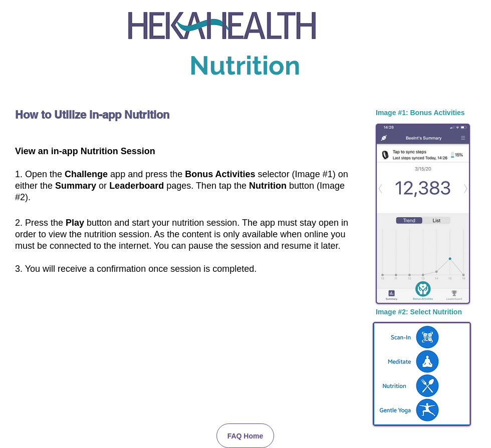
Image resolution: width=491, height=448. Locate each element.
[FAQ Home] (245, 436)
